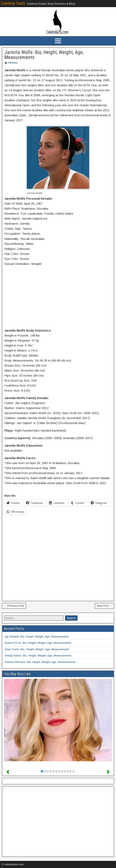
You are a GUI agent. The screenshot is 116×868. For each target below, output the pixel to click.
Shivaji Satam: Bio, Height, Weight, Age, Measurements (38, 656)
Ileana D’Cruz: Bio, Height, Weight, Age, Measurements (38, 643)
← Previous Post (14, 606)
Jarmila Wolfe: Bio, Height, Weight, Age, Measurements (44, 55)
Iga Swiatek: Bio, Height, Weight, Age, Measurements (37, 637)
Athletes (13, 63)
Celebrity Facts (13, 3)
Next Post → (104, 606)
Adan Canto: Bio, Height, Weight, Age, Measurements (37, 649)
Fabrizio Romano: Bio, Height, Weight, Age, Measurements (40, 662)
